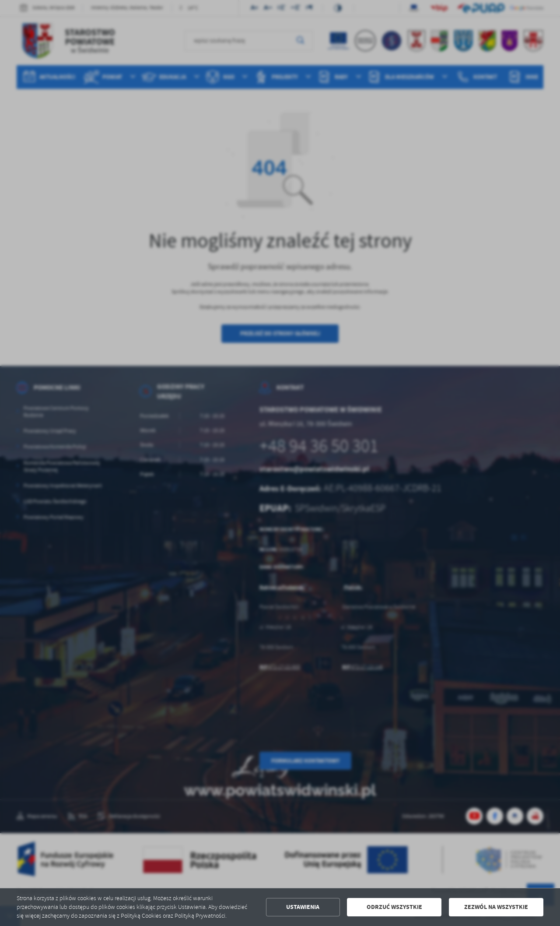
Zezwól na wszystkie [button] (496, 907)
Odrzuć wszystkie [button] (394, 907)
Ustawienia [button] (303, 907)
